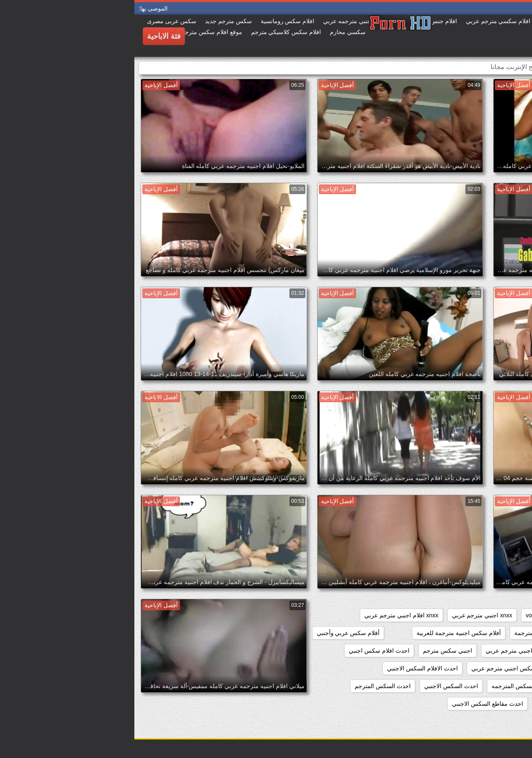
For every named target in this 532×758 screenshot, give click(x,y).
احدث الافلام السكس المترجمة (484, 686)
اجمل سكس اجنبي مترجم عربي (391, 651)
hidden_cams (504, 615)
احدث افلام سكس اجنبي (245, 651)
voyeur (400, 615)
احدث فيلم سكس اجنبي (432, 704)
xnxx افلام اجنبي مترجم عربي (267, 615)
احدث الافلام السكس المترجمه (395, 686)
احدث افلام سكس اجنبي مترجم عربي (384, 668)
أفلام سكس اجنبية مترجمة (413, 633)
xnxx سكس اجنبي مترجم (491, 633)
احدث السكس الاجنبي (317, 686)
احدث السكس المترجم (248, 686)
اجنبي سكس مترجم (313, 651)
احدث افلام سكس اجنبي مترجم (483, 668)
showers (433, 615)
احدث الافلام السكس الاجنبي (288, 668)
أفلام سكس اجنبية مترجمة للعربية (324, 633)
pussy (466, 615)
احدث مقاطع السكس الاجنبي (353, 704)
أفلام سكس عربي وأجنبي (214, 633)
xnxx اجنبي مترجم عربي (348, 615)
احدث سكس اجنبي (498, 704)
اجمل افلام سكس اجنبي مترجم (483, 651)
